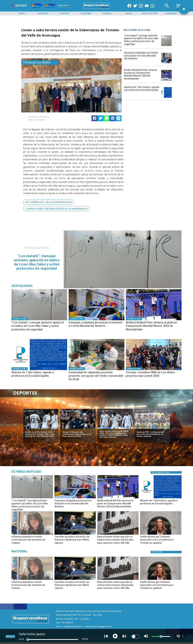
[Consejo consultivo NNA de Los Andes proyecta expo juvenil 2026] (154, 376)
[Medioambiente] (39, 472)
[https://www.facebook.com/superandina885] (129, 9)
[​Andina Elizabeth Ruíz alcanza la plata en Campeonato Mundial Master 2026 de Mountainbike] (142, 75)
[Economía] (86, 13)
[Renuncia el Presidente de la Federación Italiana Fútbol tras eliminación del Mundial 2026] (41, 434)
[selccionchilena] (152, 429)
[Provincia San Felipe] (77, 369)
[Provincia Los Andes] (40, 62)
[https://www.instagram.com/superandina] (141, 9)
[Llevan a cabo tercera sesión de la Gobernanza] (57, 209)
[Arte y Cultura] (150, 13)
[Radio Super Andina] (167, 9)
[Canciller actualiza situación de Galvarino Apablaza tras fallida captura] (75, 541)
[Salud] (128, 13)
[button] (49, 202)
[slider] (28, 639)
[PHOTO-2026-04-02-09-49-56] (166, 80)
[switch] (136, 636)
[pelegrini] (78, 429)
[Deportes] (31, 411)
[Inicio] (22, 13)
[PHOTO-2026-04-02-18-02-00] (166, 46)
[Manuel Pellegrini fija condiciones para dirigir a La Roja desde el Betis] (78, 434)
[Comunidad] (171, 13)
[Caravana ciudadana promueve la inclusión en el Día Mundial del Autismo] (142, 58)
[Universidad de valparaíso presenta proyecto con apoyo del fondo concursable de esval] (96, 376)
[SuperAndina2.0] (96, 9)
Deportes (31, 411)
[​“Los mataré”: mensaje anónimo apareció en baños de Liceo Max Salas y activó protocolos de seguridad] (142, 41)
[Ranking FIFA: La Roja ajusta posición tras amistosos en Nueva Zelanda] (152, 434)
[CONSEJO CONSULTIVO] (154, 370)
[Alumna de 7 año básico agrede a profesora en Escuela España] (142, 92)
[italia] (41, 429)
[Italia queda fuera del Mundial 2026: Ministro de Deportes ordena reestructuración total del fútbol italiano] (115, 434)
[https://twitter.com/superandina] (135, 9)
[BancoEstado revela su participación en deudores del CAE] (118, 534)
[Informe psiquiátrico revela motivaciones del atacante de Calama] (32, 541)
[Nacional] (39, 551)
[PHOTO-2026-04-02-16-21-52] (166, 98)
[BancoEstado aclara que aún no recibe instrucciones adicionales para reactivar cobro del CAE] (118, 541)
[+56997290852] (152, 9)
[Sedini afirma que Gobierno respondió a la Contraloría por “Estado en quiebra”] (161, 541)
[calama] (32, 534)
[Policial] (107, 13)
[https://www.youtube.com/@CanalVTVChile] (147, 9)
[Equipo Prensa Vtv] (49, 117)
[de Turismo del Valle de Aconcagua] (49, 202)
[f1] (96, 370)
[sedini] (161, 534)
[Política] (65, 13)
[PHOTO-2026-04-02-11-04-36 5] (166, 63)
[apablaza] (75, 534)
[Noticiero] (43, 13)
